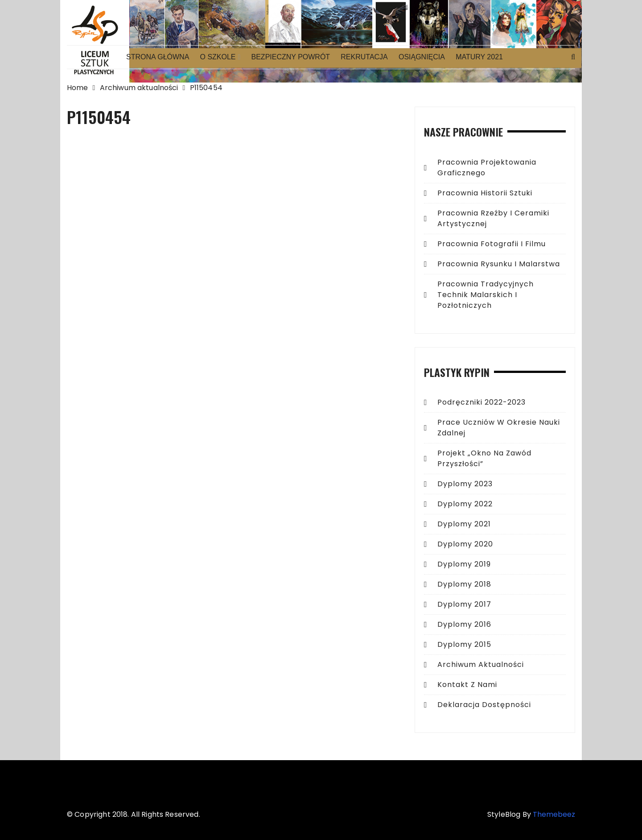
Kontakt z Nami (467, 685)
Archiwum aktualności (481, 664)
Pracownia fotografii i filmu (492, 244)
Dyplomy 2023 (465, 484)
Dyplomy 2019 (464, 564)
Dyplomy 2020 (465, 544)
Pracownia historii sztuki (485, 193)
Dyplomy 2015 (464, 644)
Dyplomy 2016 (464, 624)
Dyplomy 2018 (464, 584)
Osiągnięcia (422, 57)
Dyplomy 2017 (464, 604)
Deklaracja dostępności (484, 705)
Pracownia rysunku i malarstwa (499, 264)
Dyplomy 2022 (465, 504)
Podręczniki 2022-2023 (481, 402)
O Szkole (218, 57)
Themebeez (554, 814)
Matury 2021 (479, 57)
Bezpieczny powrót (291, 57)
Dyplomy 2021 (464, 524)
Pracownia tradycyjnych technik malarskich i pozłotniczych (486, 295)
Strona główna (158, 57)
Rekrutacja (364, 57)
